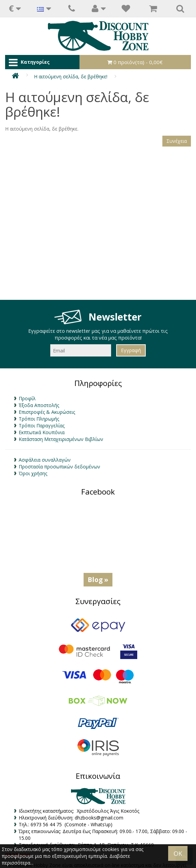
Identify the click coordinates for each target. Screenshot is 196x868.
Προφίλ (27, 398)
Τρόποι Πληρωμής (39, 419)
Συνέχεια (177, 141)
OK (178, 853)
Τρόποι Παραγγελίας (42, 426)
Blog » (98, 580)
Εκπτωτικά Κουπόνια (42, 432)
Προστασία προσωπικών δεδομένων (59, 467)
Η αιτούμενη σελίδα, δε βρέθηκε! (71, 76)
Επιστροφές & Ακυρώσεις (47, 412)
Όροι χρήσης (33, 473)
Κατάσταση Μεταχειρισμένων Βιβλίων (61, 439)
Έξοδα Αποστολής (39, 405)
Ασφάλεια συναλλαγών (45, 460)
